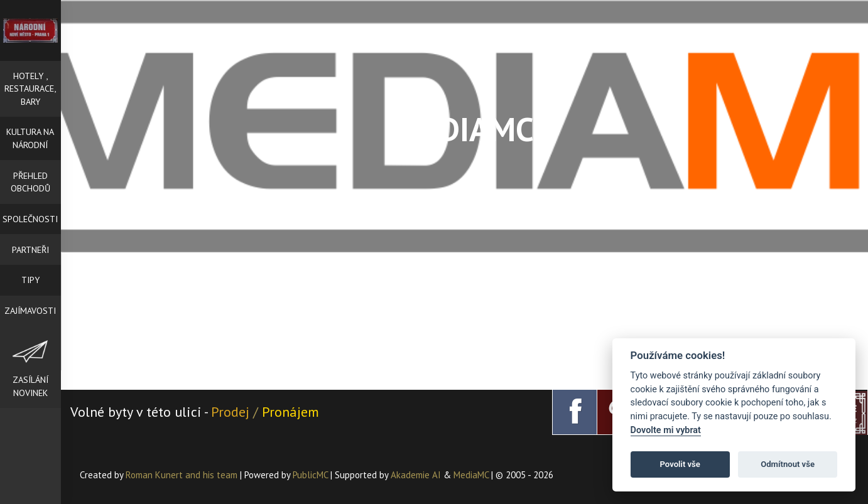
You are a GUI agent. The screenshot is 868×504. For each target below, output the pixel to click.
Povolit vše (680, 464)
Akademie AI (416, 475)
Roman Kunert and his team (183, 475)
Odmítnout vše (788, 464)
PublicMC (310, 475)
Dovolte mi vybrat (666, 430)
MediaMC (471, 475)
